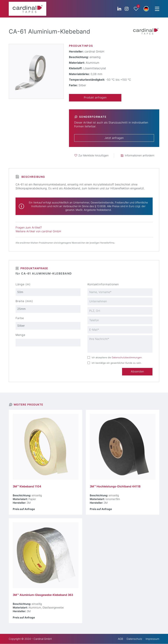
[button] (146, 9)
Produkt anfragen (95, 98)
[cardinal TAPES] (28, 9)
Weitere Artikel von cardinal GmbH (38, 231)
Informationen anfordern (140, 155)
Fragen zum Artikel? (29, 228)
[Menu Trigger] (157, 9)
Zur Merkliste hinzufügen (94, 155)
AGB (120, 639)
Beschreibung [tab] (33, 177)
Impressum (152, 639)
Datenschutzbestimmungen (127, 358)
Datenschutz (134, 639)
